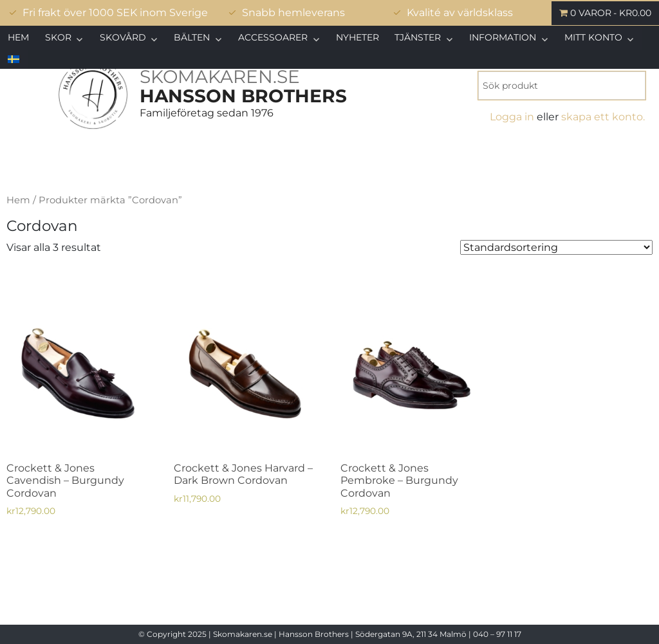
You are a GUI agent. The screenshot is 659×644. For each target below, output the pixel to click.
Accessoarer (273, 37)
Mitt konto (593, 37)
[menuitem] (14, 59)
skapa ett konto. (603, 117)
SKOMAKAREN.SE (220, 77)
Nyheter (357, 37)
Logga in (512, 117)
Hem (18, 37)
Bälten (192, 37)
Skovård (123, 37)
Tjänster (418, 37)
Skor (58, 37)
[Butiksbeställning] (556, 247)
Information (503, 37)
